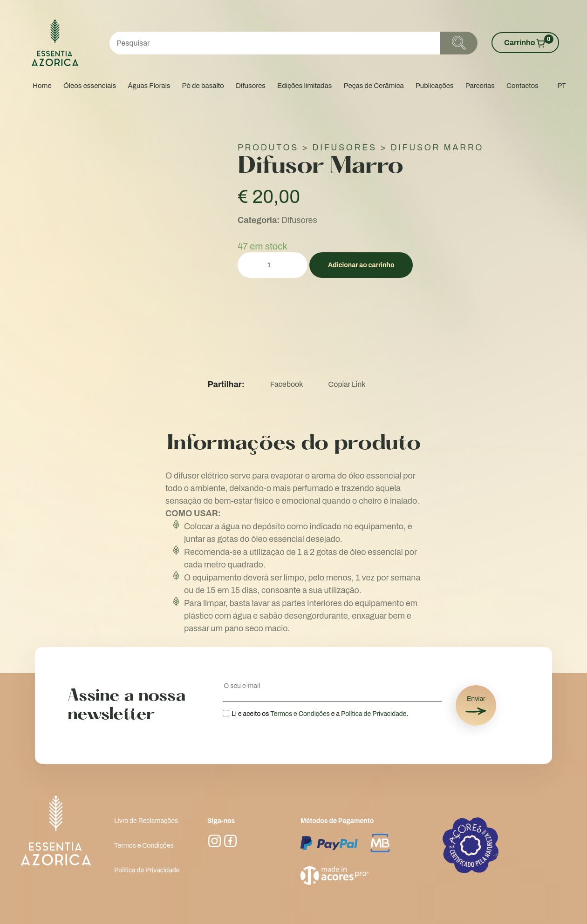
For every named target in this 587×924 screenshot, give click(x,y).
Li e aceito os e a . (320, 714)
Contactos (522, 86)
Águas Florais (149, 86)
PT (562, 86)
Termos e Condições (300, 714)
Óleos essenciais (90, 86)
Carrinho (529, 42)
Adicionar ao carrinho (361, 265)
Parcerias (480, 86)
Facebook (287, 384)
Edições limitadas (304, 86)
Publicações (435, 86)
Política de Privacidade (374, 714)
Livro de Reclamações (146, 821)
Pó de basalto (203, 86)
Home (42, 86)
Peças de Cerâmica (374, 86)
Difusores (251, 86)
